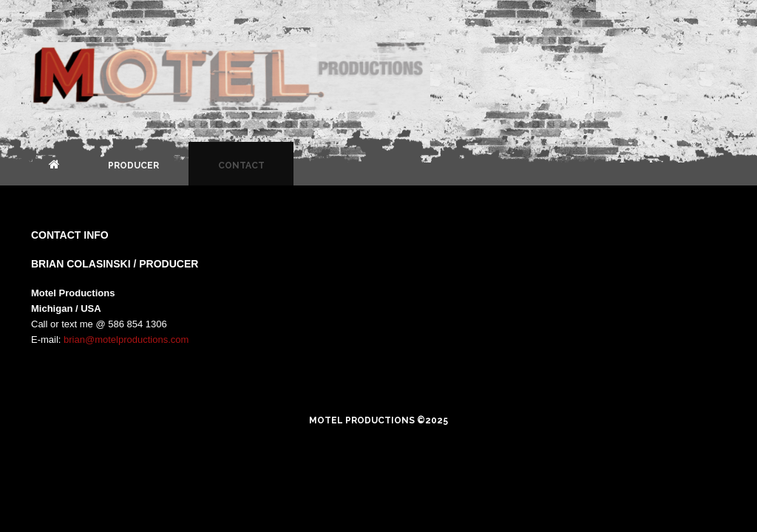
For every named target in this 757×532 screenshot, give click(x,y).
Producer (133, 166)
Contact (241, 166)
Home (54, 164)
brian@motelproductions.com (126, 340)
